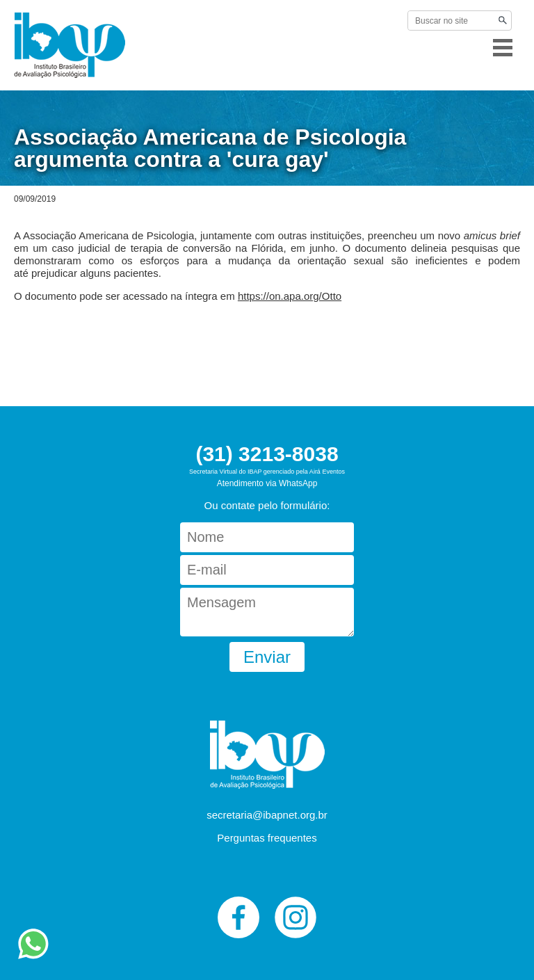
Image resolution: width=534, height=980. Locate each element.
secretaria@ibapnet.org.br (267, 815)
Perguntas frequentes (267, 838)
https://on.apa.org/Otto (290, 296)
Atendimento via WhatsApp (267, 483)
